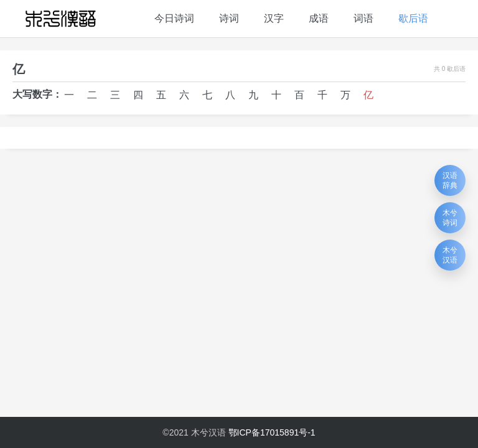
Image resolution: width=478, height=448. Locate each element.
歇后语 (413, 18)
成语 (319, 18)
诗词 (229, 18)
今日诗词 (174, 18)
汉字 (274, 18)
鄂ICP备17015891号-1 (272, 432)
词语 (363, 18)
